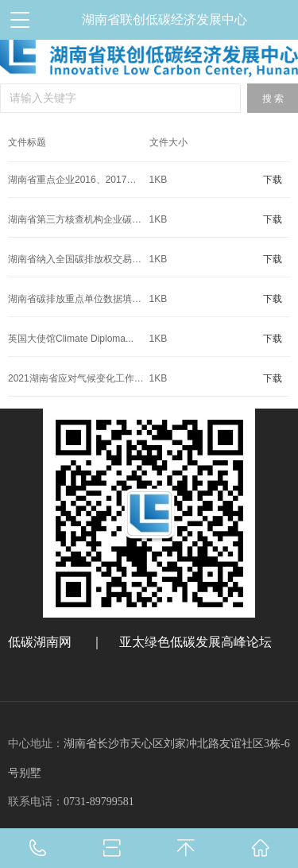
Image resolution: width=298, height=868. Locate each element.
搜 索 (273, 99)
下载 (273, 180)
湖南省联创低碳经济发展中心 (164, 19)
